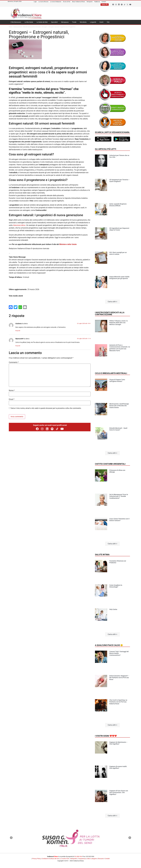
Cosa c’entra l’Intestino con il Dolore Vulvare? (119, 520)
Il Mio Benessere (16, 22)
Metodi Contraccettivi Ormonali (32, 27)
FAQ (108, 22)
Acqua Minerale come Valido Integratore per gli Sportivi (119, 278)
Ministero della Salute (68, 244)
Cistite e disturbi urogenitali (110, 464)
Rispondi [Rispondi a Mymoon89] (18, 346)
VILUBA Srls (78, 856)
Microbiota (83, 22)
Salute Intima (102, 555)
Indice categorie (92, 859)
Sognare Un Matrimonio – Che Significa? (118, 743)
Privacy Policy (36, 859)
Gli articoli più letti (106, 149)
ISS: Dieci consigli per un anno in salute (118, 253)
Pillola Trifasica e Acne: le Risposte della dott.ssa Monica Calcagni (119, 323)
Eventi (101, 22)
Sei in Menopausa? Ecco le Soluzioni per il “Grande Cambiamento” (119, 496)
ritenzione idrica (19, 225)
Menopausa (65, 22)
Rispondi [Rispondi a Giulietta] (18, 331)
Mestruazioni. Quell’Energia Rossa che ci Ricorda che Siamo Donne (119, 406)
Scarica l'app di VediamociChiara (112, 132)
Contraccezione (18, 27)
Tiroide (74, 22)
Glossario (101, 859)
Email (12, 399)
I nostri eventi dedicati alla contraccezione (110, 313)
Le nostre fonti (65, 859)
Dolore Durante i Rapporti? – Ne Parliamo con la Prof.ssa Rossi (119, 678)
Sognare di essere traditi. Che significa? (118, 767)
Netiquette (74, 859)
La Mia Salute (29, 22)
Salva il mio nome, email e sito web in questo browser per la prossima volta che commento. (46, 408)
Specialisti (54, 22)
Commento (14, 362)
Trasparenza (82, 859)
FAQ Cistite (113, 609)
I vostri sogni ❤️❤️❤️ (106, 736)
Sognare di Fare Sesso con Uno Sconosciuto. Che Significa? (119, 793)
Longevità (93, 22)
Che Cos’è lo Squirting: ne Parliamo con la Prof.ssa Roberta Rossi (118, 702)
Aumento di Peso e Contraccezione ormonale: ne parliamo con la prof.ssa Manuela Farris (120, 348)
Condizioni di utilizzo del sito (50, 859)
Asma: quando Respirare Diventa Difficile (118, 205)
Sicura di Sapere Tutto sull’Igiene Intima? (117, 381)
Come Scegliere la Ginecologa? (116, 586)
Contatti (107, 859)
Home (10, 27)
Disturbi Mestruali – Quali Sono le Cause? (118, 429)
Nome (12, 390)
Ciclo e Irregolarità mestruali (111, 373)
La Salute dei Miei (42, 22)
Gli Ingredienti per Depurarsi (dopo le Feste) (119, 229)
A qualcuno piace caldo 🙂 (109, 645)
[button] (112, 302)
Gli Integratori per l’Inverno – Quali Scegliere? (119, 181)
